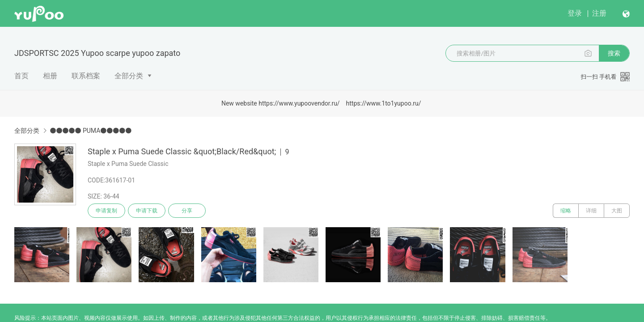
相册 (50, 76)
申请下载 (147, 211)
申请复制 (106, 211)
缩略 (566, 211)
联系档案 (86, 76)
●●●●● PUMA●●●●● (91, 131)
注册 (599, 13)
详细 (591, 211)
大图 (617, 211)
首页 (21, 76)
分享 (187, 211)
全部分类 (129, 76)
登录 (575, 13)
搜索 (614, 53)
